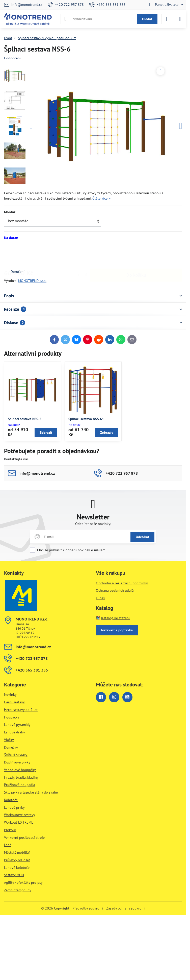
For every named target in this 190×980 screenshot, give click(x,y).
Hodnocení (12, 58)
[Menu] (180, 19)
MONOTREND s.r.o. (32, 281)
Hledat (147, 19)
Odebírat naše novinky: (93, 524)
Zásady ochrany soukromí (126, 908)
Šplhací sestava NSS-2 (25, 419)
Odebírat (142, 537)
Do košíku (136, 255)
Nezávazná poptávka (117, 630)
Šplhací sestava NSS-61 (86, 419)
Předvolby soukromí (88, 908)
